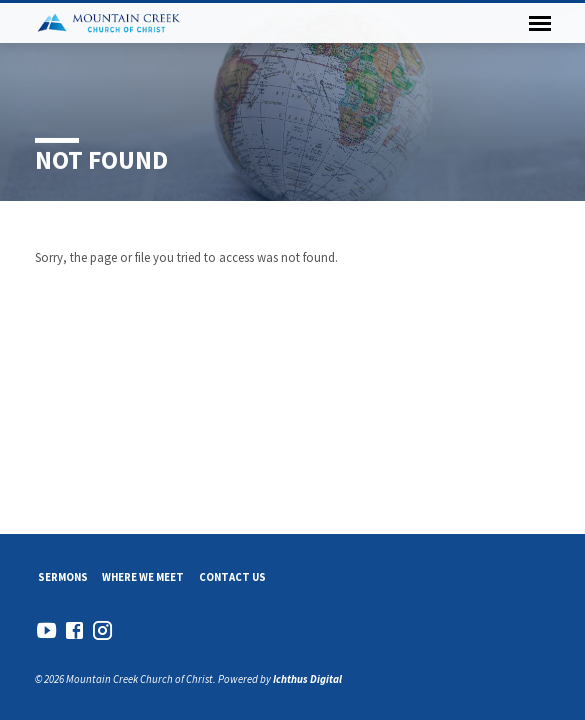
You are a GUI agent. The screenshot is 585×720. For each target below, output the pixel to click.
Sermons (63, 577)
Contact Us (232, 577)
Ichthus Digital (307, 679)
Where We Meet (143, 577)
